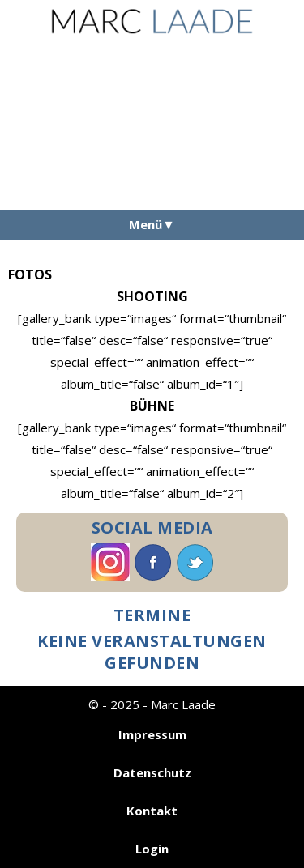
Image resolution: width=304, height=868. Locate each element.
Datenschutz (152, 772)
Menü (146, 224)
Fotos (30, 274)
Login (152, 849)
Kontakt (152, 811)
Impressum (152, 734)
